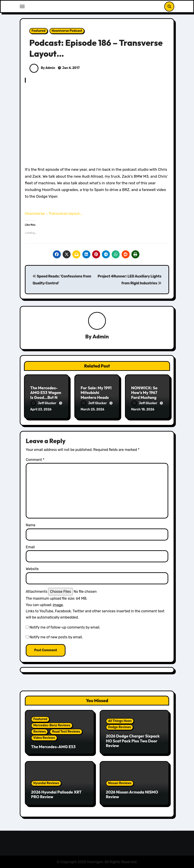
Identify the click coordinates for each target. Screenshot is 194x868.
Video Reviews (44, 737)
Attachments (37, 591)
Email (30, 546)
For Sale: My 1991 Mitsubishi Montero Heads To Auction (96, 395)
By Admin (42, 68)
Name (31, 524)
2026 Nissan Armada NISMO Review (132, 794)
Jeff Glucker (44, 403)
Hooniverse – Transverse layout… (53, 213)
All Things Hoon (120, 720)
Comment (35, 459)
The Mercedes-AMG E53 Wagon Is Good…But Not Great (46, 395)
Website (32, 568)
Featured (39, 31)
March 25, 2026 (92, 410)
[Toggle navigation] (22, 6)
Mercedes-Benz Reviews (52, 725)
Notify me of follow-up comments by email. (65, 627)
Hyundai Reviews (46, 783)
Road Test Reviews (66, 731)
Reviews (40, 731)
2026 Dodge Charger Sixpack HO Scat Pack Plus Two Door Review (133, 740)
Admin (100, 337)
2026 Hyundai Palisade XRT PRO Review (56, 794)
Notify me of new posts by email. (56, 637)
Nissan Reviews (120, 783)
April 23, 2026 (41, 410)
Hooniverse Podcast (67, 31)
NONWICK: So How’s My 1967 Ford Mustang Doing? (144, 395)
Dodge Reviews (120, 726)
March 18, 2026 (143, 410)
